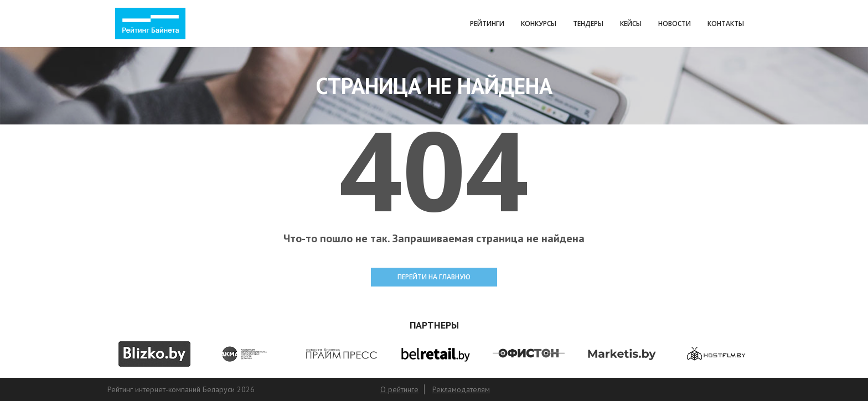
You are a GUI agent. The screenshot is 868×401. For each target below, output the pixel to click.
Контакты (726, 24)
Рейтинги (487, 24)
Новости (675, 24)
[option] (154, 354)
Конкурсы (539, 24)
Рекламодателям (461, 389)
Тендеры (588, 24)
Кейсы (631, 24)
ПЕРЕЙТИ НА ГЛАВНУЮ (434, 277)
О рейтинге (399, 389)
